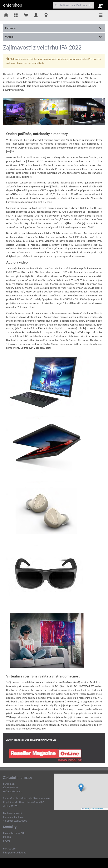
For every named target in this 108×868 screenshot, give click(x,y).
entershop (13, 5)
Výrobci (53, 37)
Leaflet (85, 809)
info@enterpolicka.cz (15, 853)
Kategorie (53, 28)
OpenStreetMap (97, 809)
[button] (81, 788)
